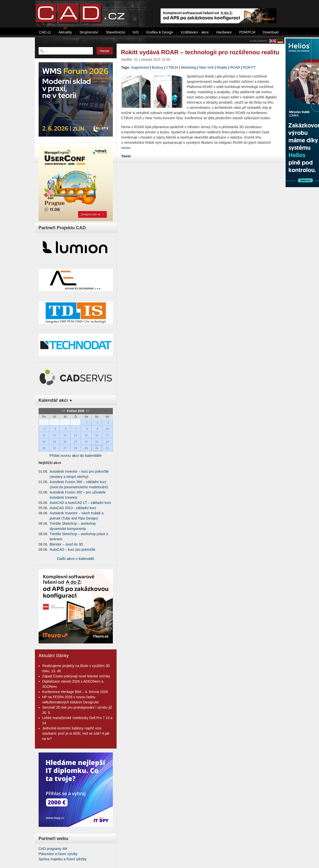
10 (107, 429)
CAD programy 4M (53, 849)
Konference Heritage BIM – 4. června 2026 (75, 692)
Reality (222, 67)
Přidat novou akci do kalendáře (76, 455)
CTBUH (172, 67)
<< (64, 411)
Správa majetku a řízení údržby (63, 859)
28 (75, 448)
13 (65, 435)
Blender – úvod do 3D (66, 544)
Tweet (126, 156)
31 (107, 448)
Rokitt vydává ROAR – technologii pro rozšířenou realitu (200, 52)
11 (44, 435)
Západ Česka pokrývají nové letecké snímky (76, 676)
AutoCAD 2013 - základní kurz (73, 508)
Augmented (140, 67)
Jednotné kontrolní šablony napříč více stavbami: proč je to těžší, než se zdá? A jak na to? (76, 733)
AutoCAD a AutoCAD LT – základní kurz (81, 503)
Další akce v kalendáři (76, 559)
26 (54, 448)
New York (207, 67)
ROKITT (249, 67)
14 (75, 435)
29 (86, 448)
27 (65, 448)
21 (75, 442)
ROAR (235, 67)
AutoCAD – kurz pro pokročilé (73, 550)
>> (87, 411)
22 (86, 442)
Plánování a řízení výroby (58, 854)
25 (44, 448)
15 (86, 435)
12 (54, 435)
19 (54, 442)
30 (97, 448)
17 (107, 435)
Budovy (158, 67)
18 (44, 442)
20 (65, 442)
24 (107, 442)
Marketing (188, 67)
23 (97, 442)
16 (97, 435)
